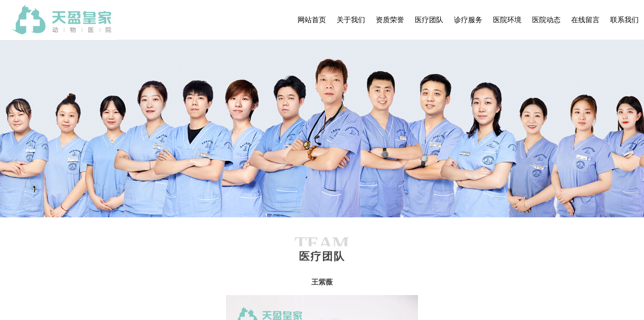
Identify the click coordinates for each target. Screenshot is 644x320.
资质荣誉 (390, 20)
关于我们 (351, 20)
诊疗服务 (468, 20)
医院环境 (507, 20)
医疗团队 (429, 20)
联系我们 (624, 20)
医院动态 (546, 20)
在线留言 (585, 20)
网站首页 (312, 20)
